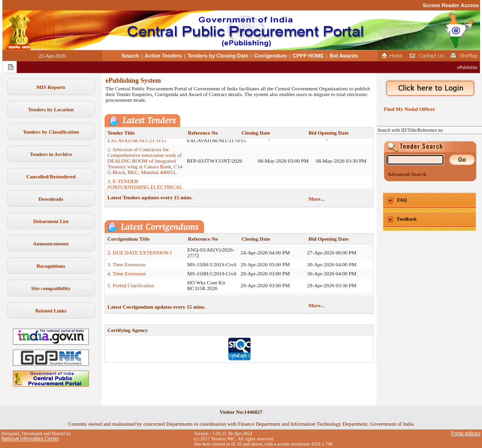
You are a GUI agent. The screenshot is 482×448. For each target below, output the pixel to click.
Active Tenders (163, 56)
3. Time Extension (126, 269)
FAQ (402, 200)
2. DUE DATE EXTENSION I (140, 257)
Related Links (51, 311)
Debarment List (51, 221)
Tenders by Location (51, 109)
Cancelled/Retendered (51, 176)
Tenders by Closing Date (218, 56)
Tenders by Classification (51, 132)
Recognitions (51, 266)
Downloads (51, 199)
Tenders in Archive (51, 154)
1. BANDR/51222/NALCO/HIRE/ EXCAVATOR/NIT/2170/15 (144, 142)
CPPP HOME (308, 56)
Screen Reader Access (451, 5)
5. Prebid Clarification (131, 290)
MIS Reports (51, 87)
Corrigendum (271, 56)
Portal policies (466, 433)
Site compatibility (51, 288)
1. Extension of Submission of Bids (145, 245)
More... (317, 199)
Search (130, 56)
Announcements (51, 243)
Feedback (407, 219)
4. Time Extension (126, 278)
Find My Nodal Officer (408, 109)
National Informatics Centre (30, 439)
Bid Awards (344, 56)
